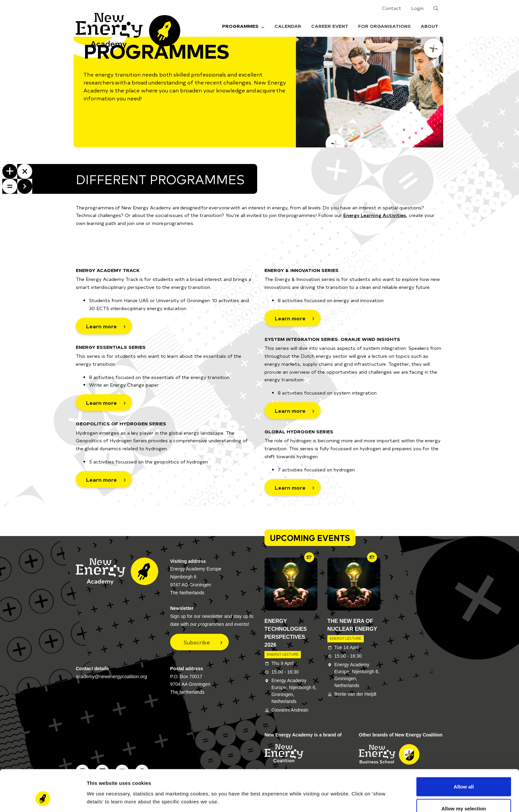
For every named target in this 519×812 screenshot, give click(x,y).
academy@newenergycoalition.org (111, 677)
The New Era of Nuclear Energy (352, 625)
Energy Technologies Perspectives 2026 (286, 633)
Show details (347, 787)
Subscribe (197, 642)
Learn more (101, 326)
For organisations (384, 26)
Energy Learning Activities (375, 215)
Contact (392, 8)
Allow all (464, 751)
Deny (464, 794)
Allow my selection (464, 773)
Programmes (243, 26)
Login (417, 8)
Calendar (288, 26)
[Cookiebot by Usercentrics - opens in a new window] (43, 799)
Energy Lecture (283, 654)
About (429, 26)
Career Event (330, 26)
